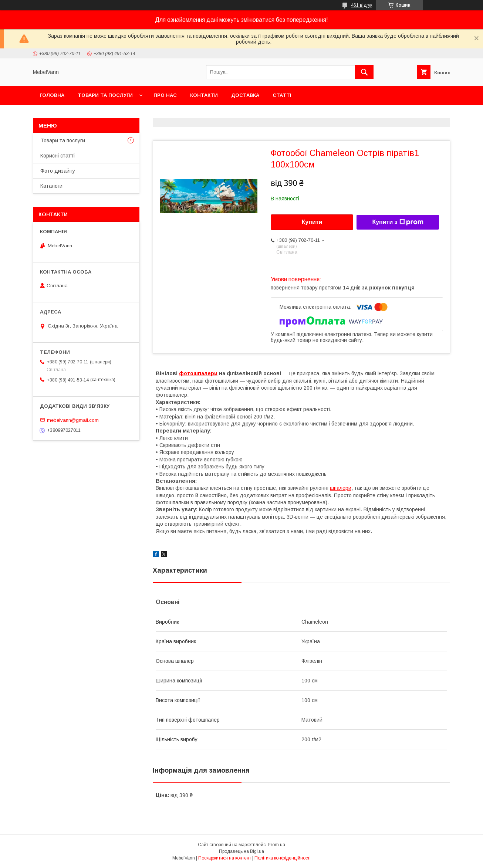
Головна (52, 95)
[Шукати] (364, 72)
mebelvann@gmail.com (73, 420)
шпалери (341, 488)
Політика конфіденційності (283, 858)
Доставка (245, 95)
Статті (282, 95)
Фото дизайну (58, 171)
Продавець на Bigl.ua (241, 851)
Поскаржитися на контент (225, 858)
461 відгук (362, 5)
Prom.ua (276, 845)
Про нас (165, 95)
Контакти (204, 95)
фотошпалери (198, 373)
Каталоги (51, 186)
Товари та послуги (105, 95)
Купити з (398, 222)
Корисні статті (58, 156)
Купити (312, 222)
